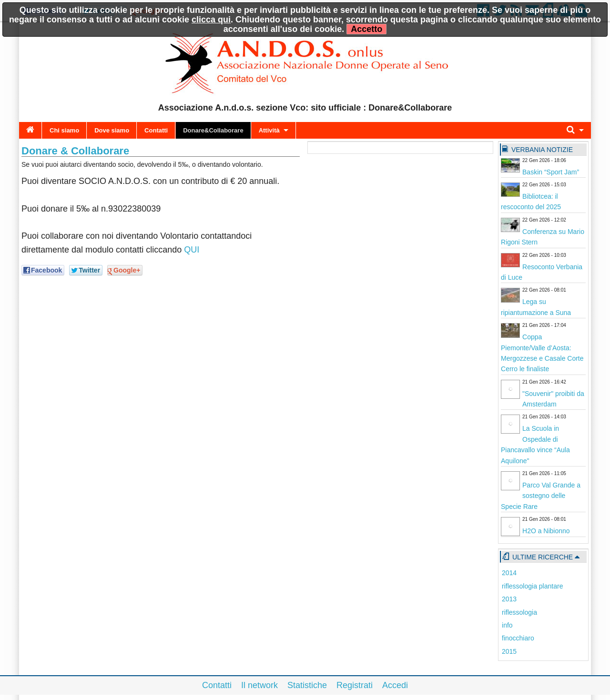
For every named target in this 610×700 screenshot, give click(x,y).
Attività (269, 130)
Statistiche (307, 685)
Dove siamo (112, 130)
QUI (192, 250)
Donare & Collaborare (75, 151)
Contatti (156, 130)
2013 (509, 599)
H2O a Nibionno (546, 531)
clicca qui (211, 20)
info (507, 625)
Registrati (355, 685)
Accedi (395, 685)
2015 (509, 651)
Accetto (366, 29)
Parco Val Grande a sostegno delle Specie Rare (541, 496)
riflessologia (519, 612)
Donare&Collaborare (213, 130)
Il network (259, 685)
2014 (509, 573)
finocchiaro (518, 638)
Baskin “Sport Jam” (551, 172)
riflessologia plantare (532, 586)
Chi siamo (64, 130)
